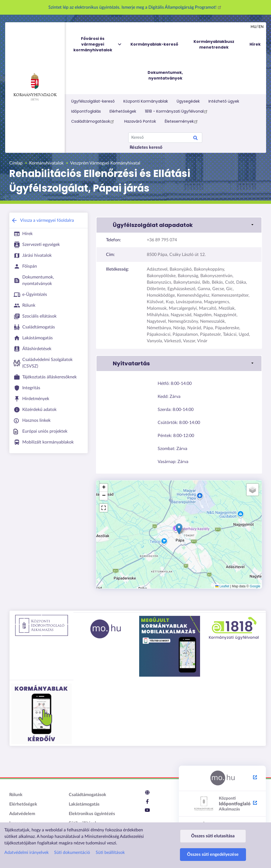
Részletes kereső (146, 147)
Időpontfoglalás (86, 111)
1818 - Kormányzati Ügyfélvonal (177, 111)
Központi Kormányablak (146, 101)
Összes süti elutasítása (213, 828)
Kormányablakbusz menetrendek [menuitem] (214, 44)
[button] (179, 225)
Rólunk (16, 795)
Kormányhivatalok (35, 85)
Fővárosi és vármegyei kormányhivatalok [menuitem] (98, 44)
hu (253, 27)
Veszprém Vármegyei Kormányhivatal (105, 163)
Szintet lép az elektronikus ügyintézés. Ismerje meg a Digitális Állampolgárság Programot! (136, 7)
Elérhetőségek (123, 111)
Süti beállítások (110, 842)
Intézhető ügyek (224, 101)
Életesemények (182, 121)
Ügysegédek (188, 101)
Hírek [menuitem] (255, 44)
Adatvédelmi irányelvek (27, 842)
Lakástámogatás (84, 804)
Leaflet (222, 586)
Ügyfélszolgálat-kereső (93, 101)
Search (195, 139)
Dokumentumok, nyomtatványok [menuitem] (165, 75)
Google (255, 586)
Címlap (16, 163)
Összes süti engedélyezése (213, 852)
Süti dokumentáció (72, 842)
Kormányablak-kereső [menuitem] (154, 44)
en (261, 27)
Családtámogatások (93, 121)
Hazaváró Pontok (140, 121)
